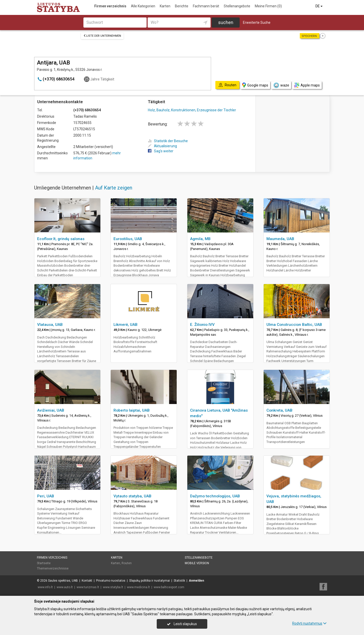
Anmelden (196, 581)
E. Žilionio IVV (202, 325)
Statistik (179, 581)
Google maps (255, 85)
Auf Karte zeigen (114, 188)
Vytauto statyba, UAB (132, 496)
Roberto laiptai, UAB (132, 410)
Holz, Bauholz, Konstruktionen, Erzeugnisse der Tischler (192, 110)
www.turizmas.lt (88, 587)
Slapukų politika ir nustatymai (150, 581)
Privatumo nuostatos (111, 581)
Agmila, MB (200, 239)
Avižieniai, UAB (51, 410)
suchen (226, 22)
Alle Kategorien (143, 6)
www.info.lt (45, 587)
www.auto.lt (65, 587)
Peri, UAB (46, 496)
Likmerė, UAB (126, 325)
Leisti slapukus (182, 624)
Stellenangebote (237, 6)
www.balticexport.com (169, 587)
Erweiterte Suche (257, 23)
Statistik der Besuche (168, 141)
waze (281, 85)
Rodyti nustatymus (309, 623)
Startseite (44, 563)
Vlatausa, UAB (50, 325)
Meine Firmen (268, 6)
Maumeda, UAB (280, 239)
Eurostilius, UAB (128, 239)
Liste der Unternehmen (102, 36)
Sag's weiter (161, 151)
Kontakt (87, 581)
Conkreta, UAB (279, 410)
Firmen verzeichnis (110, 6)
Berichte (182, 6)
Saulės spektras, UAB (63, 581)
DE (319, 6)
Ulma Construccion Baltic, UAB (294, 325)
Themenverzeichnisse (53, 568)
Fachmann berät (206, 6)
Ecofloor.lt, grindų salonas (61, 239)
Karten (165, 6)
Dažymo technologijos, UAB (215, 496)
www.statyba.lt (113, 587)
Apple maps (307, 85)
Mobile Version (197, 563)
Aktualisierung (162, 146)
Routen (127, 563)
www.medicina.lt (138, 587)
